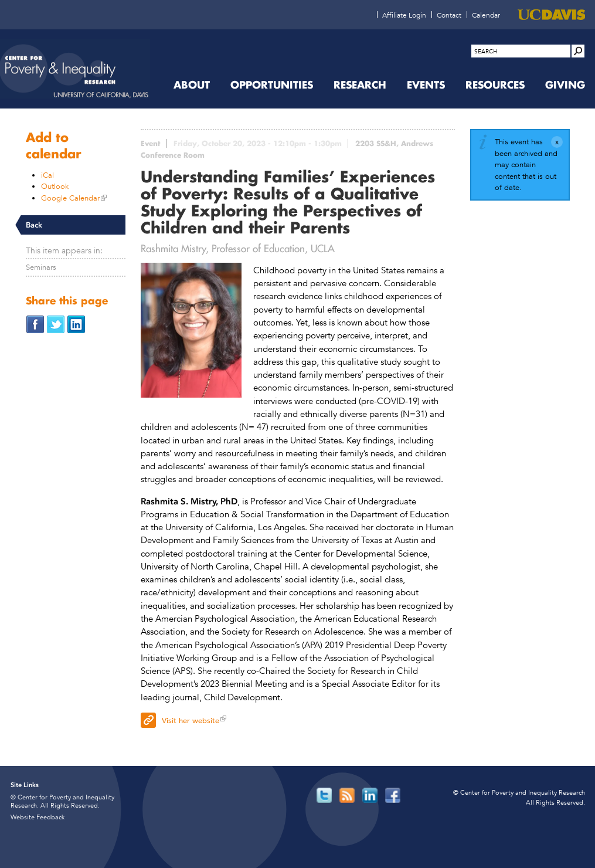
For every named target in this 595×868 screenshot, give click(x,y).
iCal (47, 175)
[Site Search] (578, 51)
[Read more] (191, 332)
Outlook (55, 186)
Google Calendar (70, 198)
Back (34, 225)
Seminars (41, 267)
